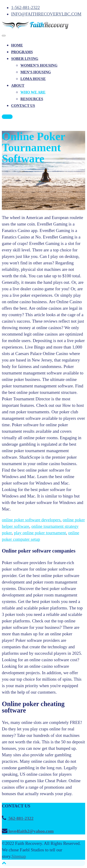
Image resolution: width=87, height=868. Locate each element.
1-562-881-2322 (25, 8)
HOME (17, 45)
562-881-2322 (20, 818)
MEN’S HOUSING (36, 72)
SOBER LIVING (25, 59)
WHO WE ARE (33, 92)
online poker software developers (31, 520)
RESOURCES (32, 99)
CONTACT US (23, 106)
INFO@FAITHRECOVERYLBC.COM (46, 14)
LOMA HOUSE (33, 79)
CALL (7, 117)
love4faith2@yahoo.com (31, 831)
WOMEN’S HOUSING (39, 65)
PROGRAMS (22, 52)
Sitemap (19, 856)
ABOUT (18, 85)
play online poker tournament (40, 533)
